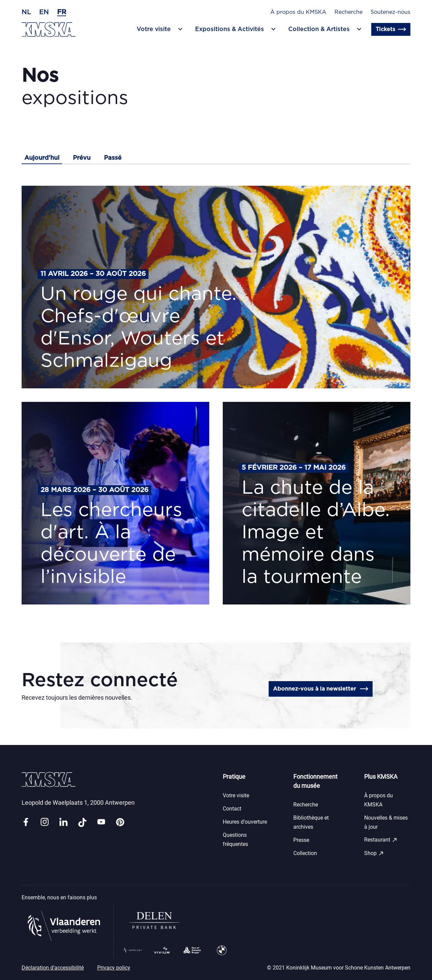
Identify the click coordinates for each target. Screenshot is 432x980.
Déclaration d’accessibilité (53, 968)
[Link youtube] (101, 822)
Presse (301, 840)
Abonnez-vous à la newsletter (321, 689)
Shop (374, 853)
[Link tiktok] (82, 822)
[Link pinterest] (120, 822)
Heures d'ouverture (245, 822)
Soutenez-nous (390, 12)
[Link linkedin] (63, 822)
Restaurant (381, 840)
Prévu (82, 158)
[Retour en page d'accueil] (49, 30)
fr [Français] (62, 12)
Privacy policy (114, 968)
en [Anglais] (44, 12)
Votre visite (236, 795)
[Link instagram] (45, 822)
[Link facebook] (26, 822)
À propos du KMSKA (298, 12)
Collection (305, 853)
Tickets (391, 29)
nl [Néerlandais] (26, 12)
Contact (232, 809)
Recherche (348, 12)
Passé (113, 158)
